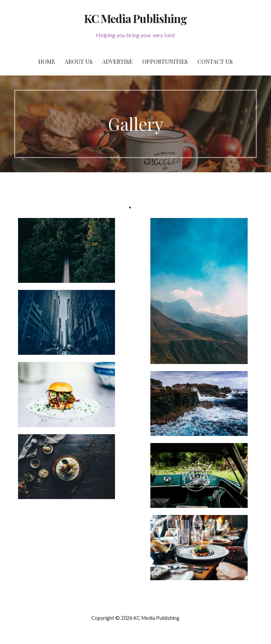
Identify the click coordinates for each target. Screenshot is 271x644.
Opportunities (165, 61)
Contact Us (215, 61)
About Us (79, 61)
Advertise (117, 61)
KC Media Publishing (135, 18)
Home (47, 61)
